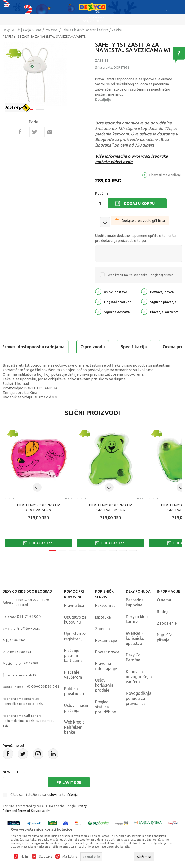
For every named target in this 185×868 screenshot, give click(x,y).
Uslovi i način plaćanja (76, 708)
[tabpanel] (35, 74)
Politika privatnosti (74, 691)
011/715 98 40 (93, 21)
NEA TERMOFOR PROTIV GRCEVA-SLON (39, 507)
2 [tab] (40, 109)
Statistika (46, 857)
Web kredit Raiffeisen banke (74, 727)
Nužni (25, 857)
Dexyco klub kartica (137, 619)
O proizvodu (93, 347)
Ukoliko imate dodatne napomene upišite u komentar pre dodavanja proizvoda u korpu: (136, 238)
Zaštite (117, 30)
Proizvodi (52, 30)
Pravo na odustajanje (106, 666)
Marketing (70, 857)
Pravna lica (74, 605)
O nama (164, 600)
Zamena (103, 629)
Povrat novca (107, 652)
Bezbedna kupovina (135, 602)
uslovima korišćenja (62, 795)
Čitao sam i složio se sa (44, 795)
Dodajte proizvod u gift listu (140, 221)
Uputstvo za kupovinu (75, 620)
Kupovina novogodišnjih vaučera (139, 677)
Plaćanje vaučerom (73, 675)
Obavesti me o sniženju (166, 175)
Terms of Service (29, 811)
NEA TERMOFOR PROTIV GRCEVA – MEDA (110, 507)
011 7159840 (29, 617)
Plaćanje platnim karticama (73, 655)
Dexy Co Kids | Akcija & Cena (22, 30)
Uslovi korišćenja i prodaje (105, 685)
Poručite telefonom (92, 17)
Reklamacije (106, 640)
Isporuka (103, 617)
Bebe (65, 30)
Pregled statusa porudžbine (105, 707)
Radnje (163, 612)
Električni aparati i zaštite (90, 30)
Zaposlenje (167, 623)
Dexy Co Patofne (133, 657)
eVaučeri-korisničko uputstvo (135, 638)
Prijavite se (69, 782)
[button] (105, 222)
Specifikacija (134, 347)
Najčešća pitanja (165, 637)
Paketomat (105, 605)
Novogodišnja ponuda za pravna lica (139, 698)
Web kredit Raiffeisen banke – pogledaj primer (141, 275)
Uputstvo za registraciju (75, 636)
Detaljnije (103, 100)
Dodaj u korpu (139, 203)
